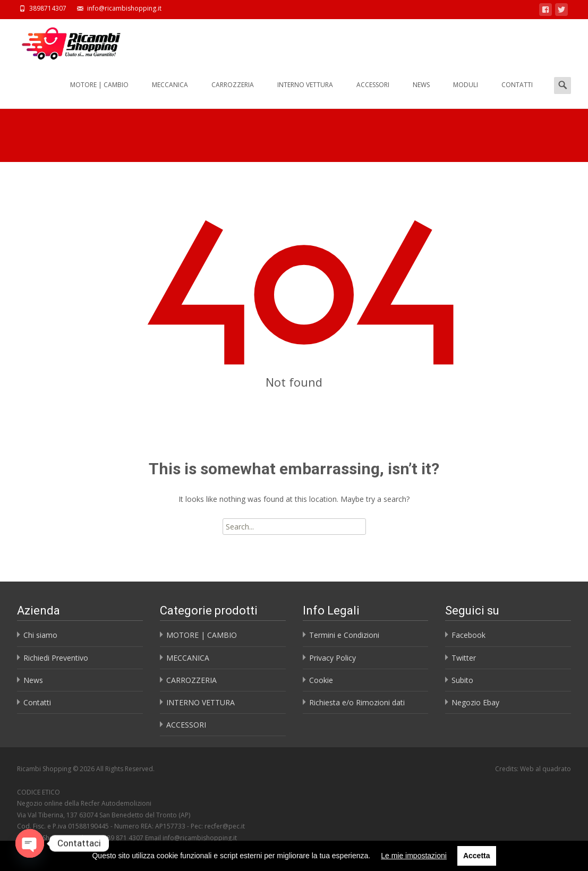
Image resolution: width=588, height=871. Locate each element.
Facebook (468, 635)
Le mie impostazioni (414, 856)
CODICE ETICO (39, 792)
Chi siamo (40, 635)
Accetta (477, 856)
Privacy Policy (333, 658)
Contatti (37, 702)
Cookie (321, 680)
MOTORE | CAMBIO (99, 94)
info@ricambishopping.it (200, 838)
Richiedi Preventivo (56, 658)
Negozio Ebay (475, 702)
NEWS (421, 94)
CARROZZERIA (233, 94)
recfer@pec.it (225, 826)
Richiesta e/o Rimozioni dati (357, 702)
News (33, 680)
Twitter (464, 658)
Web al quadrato (546, 769)
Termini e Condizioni (344, 635)
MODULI (466, 94)
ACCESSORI (373, 94)
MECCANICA (170, 94)
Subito (462, 680)
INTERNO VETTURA (305, 94)
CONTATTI (517, 94)
